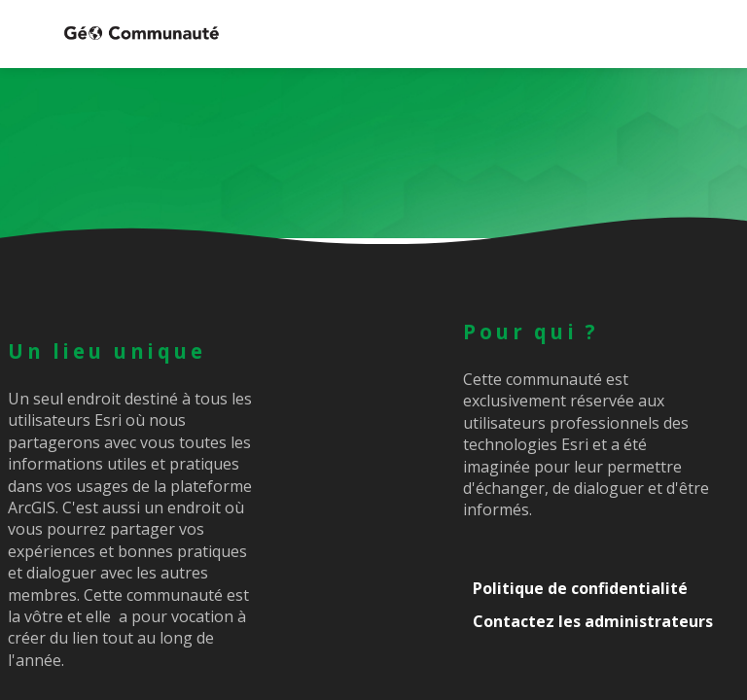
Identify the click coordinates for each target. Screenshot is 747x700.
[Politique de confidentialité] (601, 588)
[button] (29, 34)
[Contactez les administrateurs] (601, 621)
